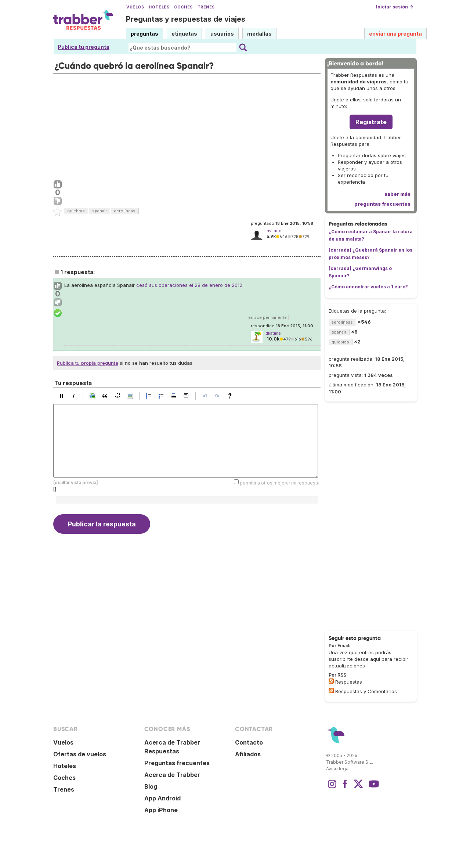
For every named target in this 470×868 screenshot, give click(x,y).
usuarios (222, 34)
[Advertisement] (187, 125)
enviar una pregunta (395, 34)
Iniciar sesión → (395, 7)
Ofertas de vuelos (80, 754)
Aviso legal (338, 769)
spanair (100, 211)
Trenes (206, 7)
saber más (397, 194)
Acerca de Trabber (172, 775)
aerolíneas (125, 211)
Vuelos (135, 7)
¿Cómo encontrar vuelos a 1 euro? (368, 287)
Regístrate (371, 122)
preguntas (144, 34)
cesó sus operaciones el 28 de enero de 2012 (189, 285)
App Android (162, 798)
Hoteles (159, 7)
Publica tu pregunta (84, 47)
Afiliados (248, 754)
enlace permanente (267, 317)
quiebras (76, 211)
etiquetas (184, 34)
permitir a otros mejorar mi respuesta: (280, 482)
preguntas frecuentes (382, 204)
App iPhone (161, 810)
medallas (259, 34)
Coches (183, 7)
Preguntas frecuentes (177, 763)
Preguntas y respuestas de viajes (186, 19)
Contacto (249, 742)
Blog (151, 786)
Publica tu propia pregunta (88, 363)
